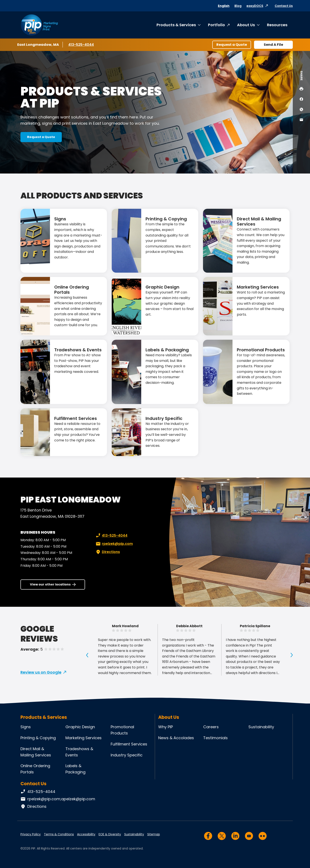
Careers (211, 727)
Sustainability (261, 727)
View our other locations (50, 584)
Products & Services (176, 25)
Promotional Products (261, 350)
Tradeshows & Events (78, 350)
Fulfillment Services (76, 418)
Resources (277, 25)
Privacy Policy (31, 834)
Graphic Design (162, 287)
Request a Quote (232, 45)
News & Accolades (176, 738)
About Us (246, 25)
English (224, 6)
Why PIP (166, 727)
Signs (60, 219)
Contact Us (284, 6)
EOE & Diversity (110, 834)
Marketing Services (258, 287)
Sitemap (154, 834)
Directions (107, 552)
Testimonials (215, 738)
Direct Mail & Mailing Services (259, 221)
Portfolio (216, 25)
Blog (238, 6)
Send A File (273, 45)
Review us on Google (41, 672)
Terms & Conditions (59, 834)
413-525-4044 (81, 45)
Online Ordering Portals (72, 290)
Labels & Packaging (167, 350)
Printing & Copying (166, 219)
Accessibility (86, 834)
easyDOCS (255, 6)
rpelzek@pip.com (114, 544)
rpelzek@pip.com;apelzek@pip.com (58, 799)
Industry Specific (164, 418)
